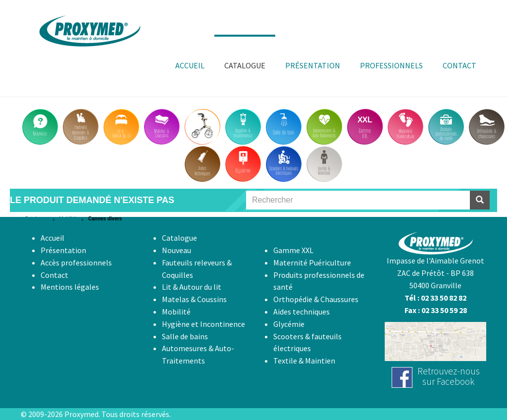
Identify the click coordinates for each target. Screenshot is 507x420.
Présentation (63, 250)
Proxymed (81, 414)
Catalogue (36, 219)
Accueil (52, 238)
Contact (54, 275)
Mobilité (68, 219)
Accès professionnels (76, 262)
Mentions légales (70, 287)
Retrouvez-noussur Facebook (449, 376)
